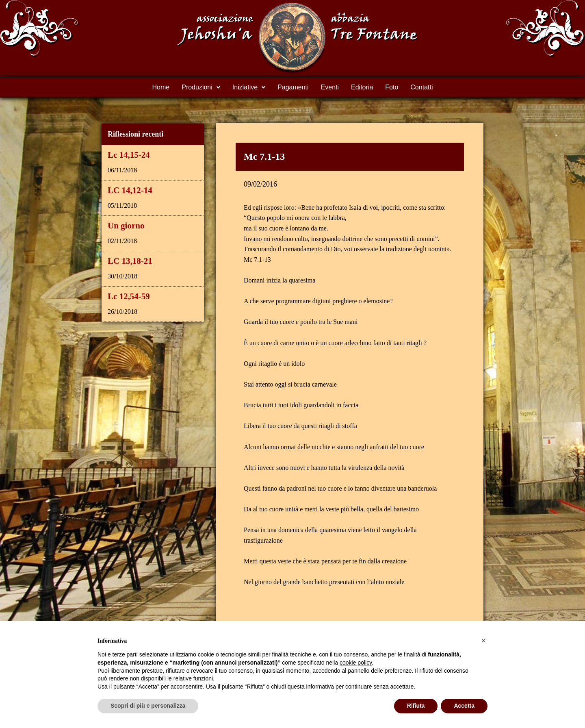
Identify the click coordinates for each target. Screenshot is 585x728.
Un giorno (126, 226)
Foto (392, 87)
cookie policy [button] (356, 663)
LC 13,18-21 (130, 261)
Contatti (421, 87)
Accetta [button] (464, 706)
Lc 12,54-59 (129, 296)
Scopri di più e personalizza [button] (148, 706)
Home (161, 87)
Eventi (330, 87)
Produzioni (201, 87)
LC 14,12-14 (130, 190)
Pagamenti (293, 87)
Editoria (362, 87)
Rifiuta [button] (416, 706)
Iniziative (249, 87)
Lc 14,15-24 (129, 155)
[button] (483, 641)
